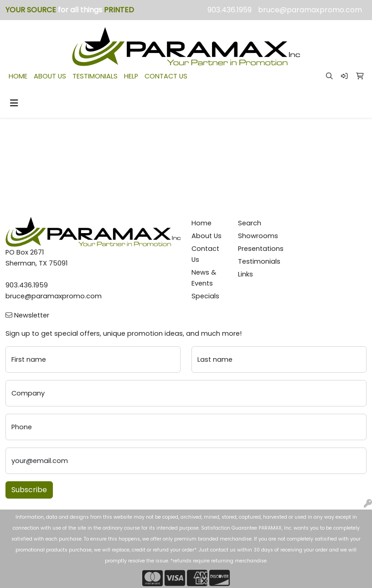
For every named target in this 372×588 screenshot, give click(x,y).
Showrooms (256, 236)
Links (245, 274)
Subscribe (29, 490)
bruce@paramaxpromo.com (310, 10)
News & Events (204, 278)
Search (250, 223)
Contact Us (205, 254)
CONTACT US (166, 76)
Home (201, 223)
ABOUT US (50, 76)
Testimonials (256, 261)
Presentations (256, 249)
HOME (18, 76)
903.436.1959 (230, 10)
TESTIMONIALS (95, 76)
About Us (207, 236)
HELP (131, 76)
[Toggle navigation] (14, 103)
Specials (205, 296)
